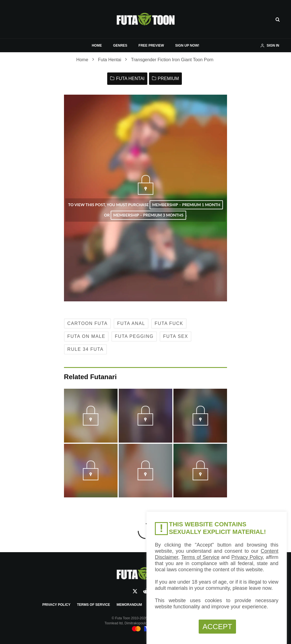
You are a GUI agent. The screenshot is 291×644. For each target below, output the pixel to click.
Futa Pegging (134, 336)
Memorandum (129, 605)
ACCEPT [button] (217, 627)
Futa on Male (86, 336)
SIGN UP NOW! (187, 45)
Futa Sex (176, 336)
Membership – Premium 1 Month (186, 205)
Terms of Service (93, 605)
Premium (168, 78)
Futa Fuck (169, 323)
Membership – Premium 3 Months (148, 215)
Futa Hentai (130, 78)
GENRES (120, 45)
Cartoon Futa (88, 323)
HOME (97, 45)
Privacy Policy (56, 605)
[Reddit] (146, 591)
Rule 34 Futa (85, 349)
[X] (135, 591)
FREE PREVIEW (151, 45)
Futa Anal (131, 323)
